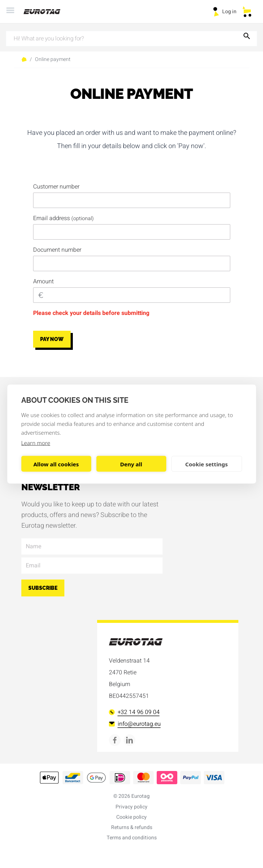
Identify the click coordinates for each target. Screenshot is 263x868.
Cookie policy (131, 817)
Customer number (56, 187)
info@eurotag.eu (135, 724)
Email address (63, 218)
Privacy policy (131, 807)
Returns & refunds (132, 827)
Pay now (52, 339)
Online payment (53, 60)
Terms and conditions (132, 838)
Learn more (36, 443)
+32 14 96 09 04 (134, 712)
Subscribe (43, 588)
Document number (57, 250)
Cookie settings (207, 464)
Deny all (131, 464)
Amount (43, 281)
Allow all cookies (56, 464)
